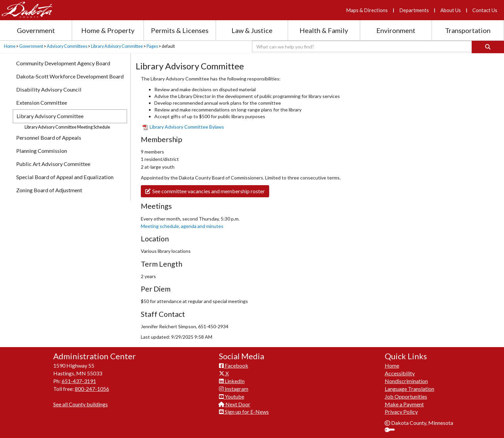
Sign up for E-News (244, 412)
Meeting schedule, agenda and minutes (182, 226)
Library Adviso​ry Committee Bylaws (183, 127)
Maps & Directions (367, 10)
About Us (451, 10)
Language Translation (409, 389)
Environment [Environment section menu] (396, 30)
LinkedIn (232, 381)
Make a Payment (404, 404)
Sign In (392, 430)
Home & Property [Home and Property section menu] (108, 30)
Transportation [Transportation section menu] (468, 30)
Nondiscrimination (406, 381)
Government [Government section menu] (36, 30)
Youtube (232, 396)
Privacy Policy (401, 412)
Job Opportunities (406, 396)
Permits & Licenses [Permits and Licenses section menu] (180, 30)
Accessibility (400, 373)
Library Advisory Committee (117, 46)
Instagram (234, 389)
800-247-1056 (92, 389)
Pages (152, 46)
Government (31, 46)
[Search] (488, 47)
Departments (414, 10)
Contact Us (485, 10)
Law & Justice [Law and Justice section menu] (252, 30)
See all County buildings (81, 404)
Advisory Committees (67, 46)
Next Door (235, 404)
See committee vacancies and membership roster (205, 191)
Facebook (234, 365)
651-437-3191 (79, 381)
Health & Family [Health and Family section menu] (324, 30)
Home (10, 46)
